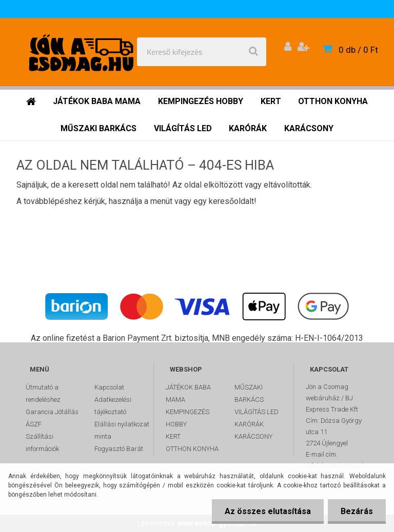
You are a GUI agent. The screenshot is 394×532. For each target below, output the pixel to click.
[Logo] (83, 52)
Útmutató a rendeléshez (43, 393)
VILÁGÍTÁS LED (257, 412)
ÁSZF (34, 424)
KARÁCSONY (253, 436)
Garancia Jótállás (52, 412)
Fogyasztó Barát (119, 449)
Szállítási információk (42, 443)
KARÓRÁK (249, 424)
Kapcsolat (109, 387)
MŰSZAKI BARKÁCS (249, 393)
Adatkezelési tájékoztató (113, 406)
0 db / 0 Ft (358, 50)
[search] (253, 52)
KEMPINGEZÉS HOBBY (188, 418)
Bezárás (357, 511)
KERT (173, 436)
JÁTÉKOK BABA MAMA (188, 393)
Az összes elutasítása (268, 511)
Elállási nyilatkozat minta (122, 430)
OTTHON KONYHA (192, 449)
